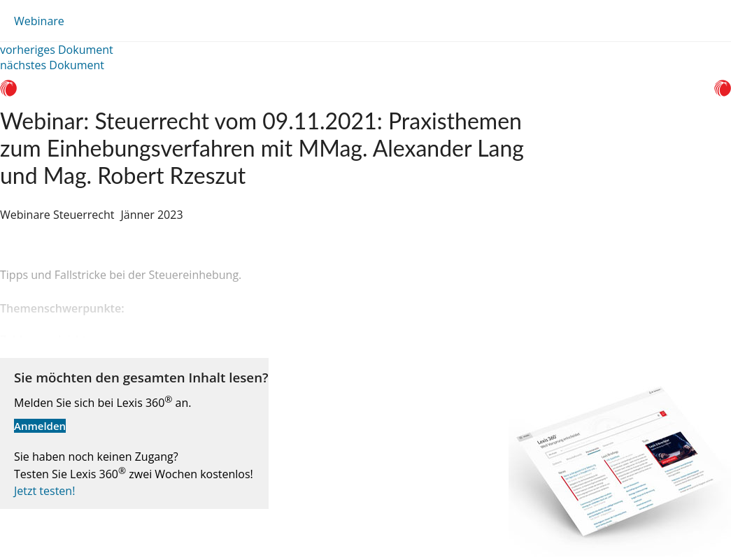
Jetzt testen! (44, 491)
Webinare (39, 21)
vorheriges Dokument (57, 50)
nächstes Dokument (52, 65)
